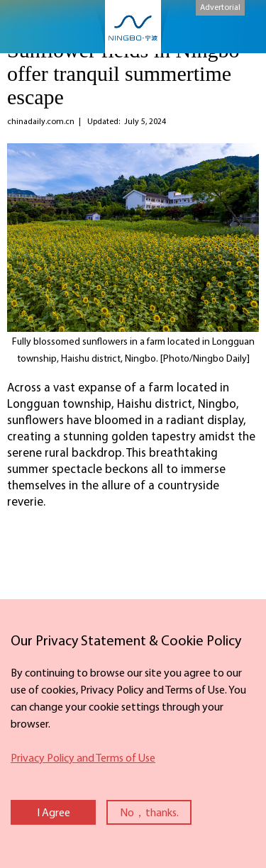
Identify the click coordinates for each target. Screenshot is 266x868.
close (7, 628)
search (243, 23)
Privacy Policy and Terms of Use (83, 759)
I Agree (54, 813)
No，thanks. (149, 813)
